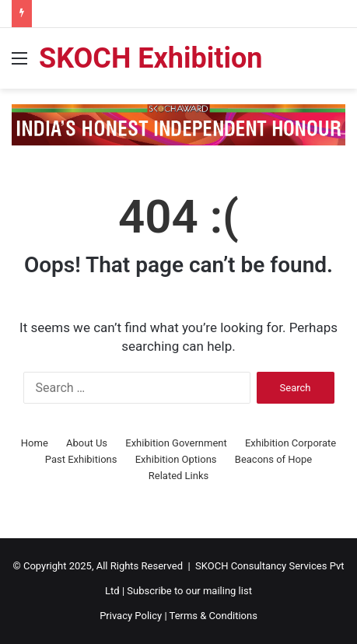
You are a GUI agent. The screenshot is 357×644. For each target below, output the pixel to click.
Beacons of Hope (273, 459)
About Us (87, 443)
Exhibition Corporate (290, 443)
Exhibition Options (176, 459)
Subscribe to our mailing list (189, 591)
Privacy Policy (131, 616)
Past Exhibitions (81, 459)
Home (35, 443)
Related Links (178, 476)
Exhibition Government (176, 443)
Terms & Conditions (213, 616)
